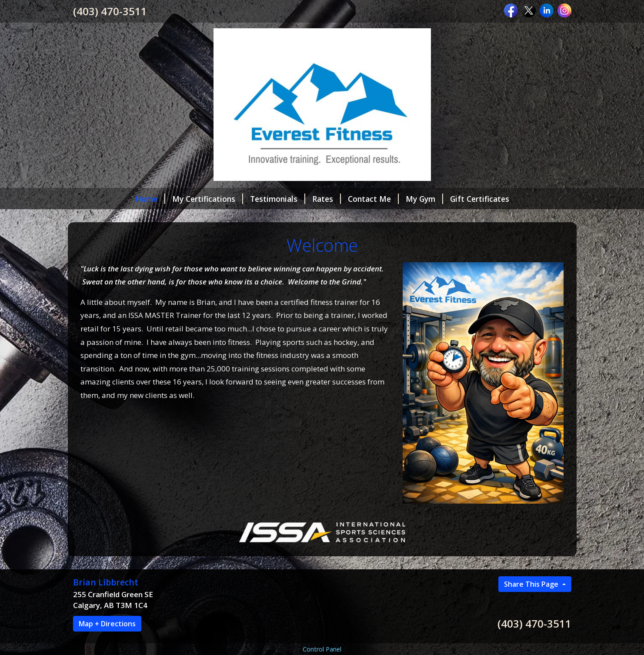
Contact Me (373, 199)
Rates (327, 199)
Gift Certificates (480, 199)
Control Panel (322, 649)
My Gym (424, 199)
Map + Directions (107, 624)
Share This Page (532, 584)
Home (150, 199)
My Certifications (208, 199)
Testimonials (278, 199)
